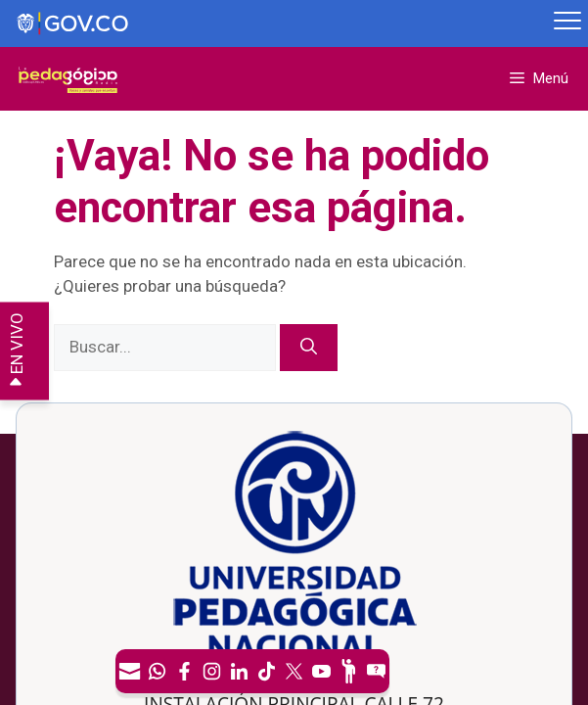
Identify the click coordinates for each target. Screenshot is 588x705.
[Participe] (348, 671)
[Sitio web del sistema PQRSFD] (376, 671)
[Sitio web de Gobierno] (274, 24)
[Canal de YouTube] (321, 671)
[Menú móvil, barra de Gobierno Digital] (567, 23)
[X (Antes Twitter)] (294, 671)
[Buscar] (309, 348)
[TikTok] (266, 671)
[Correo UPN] (129, 671)
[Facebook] (184, 671)
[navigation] (252, 671)
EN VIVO (17, 351)
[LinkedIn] (239, 671)
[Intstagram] (211, 671)
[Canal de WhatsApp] (157, 671)
